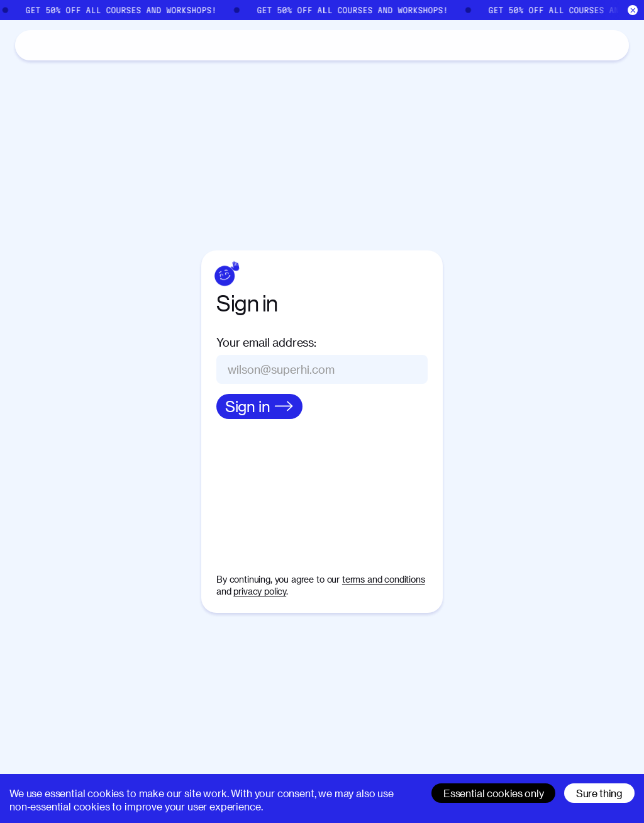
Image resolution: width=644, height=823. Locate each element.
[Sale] (322, 10)
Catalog (76, 45)
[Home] (30, 45)
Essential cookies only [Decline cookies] (493, 793)
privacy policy (260, 591)
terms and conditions (384, 579)
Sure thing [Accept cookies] (599, 793)
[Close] (633, 10)
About (132, 45)
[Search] (497, 45)
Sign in (591, 44)
